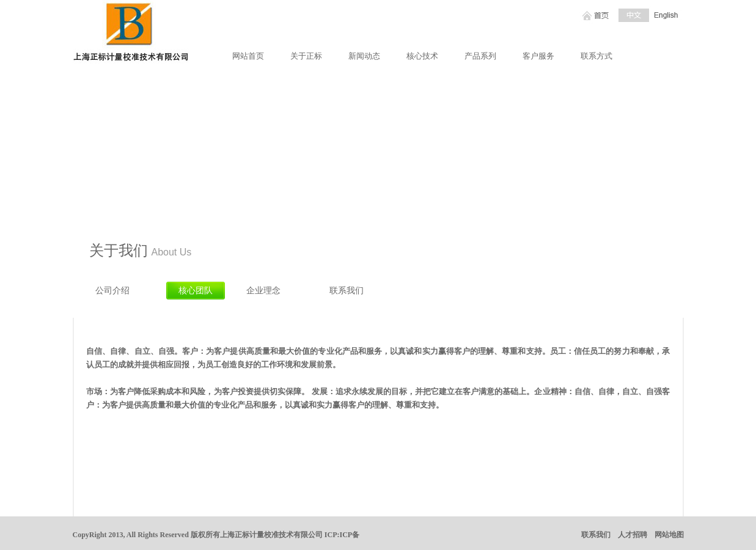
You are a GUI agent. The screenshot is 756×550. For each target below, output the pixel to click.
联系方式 (596, 56)
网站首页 (248, 56)
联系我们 (596, 535)
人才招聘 (633, 535)
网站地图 (669, 535)
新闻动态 (364, 56)
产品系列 (480, 56)
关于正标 (306, 56)
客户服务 (538, 56)
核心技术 (422, 56)
